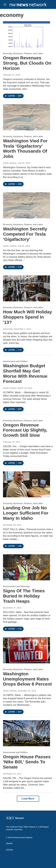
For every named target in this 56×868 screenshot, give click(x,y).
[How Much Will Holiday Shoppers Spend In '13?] (27, 288)
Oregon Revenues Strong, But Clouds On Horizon (27, 63)
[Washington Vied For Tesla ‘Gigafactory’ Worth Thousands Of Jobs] (27, 117)
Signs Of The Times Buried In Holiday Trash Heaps (24, 596)
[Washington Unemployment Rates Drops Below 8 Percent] (27, 650)
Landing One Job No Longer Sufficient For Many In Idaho (26, 513)
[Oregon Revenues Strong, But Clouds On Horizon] (27, 34)
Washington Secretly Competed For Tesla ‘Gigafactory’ (25, 234)
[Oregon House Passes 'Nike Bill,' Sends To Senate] (27, 733)
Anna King (8, 329)
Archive (9, 850)
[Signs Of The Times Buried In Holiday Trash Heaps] (27, 567)
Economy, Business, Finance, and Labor (23, 53)
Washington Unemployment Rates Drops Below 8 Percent (27, 679)
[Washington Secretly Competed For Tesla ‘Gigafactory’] (27, 205)
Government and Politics (15, 361)
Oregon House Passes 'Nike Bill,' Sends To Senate (27, 762)
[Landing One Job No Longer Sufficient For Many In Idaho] (27, 484)
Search (9, 843)
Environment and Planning (16, 586)
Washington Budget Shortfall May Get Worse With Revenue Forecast (25, 373)
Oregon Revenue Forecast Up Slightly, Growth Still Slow (25, 430)
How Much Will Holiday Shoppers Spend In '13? (27, 317)
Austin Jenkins (10, 163)
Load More (28, 799)
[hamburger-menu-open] (5, 4)
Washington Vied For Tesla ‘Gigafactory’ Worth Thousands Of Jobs (25, 149)
